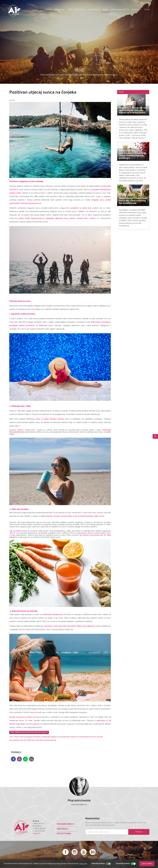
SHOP (147, 10)
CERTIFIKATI (62, 829)
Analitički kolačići (123, 864)
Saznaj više (83, 864)
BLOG (106, 10)
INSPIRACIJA (94, 10)
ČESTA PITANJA (64, 834)
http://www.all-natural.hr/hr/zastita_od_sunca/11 (29, 732)
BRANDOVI (60, 10)
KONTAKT (137, 10)
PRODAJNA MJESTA (120, 10)
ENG (148, 3)
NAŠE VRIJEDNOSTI (77, 10)
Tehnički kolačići (98, 864)
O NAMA (48, 10)
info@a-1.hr (37, 833)
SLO (143, 3)
